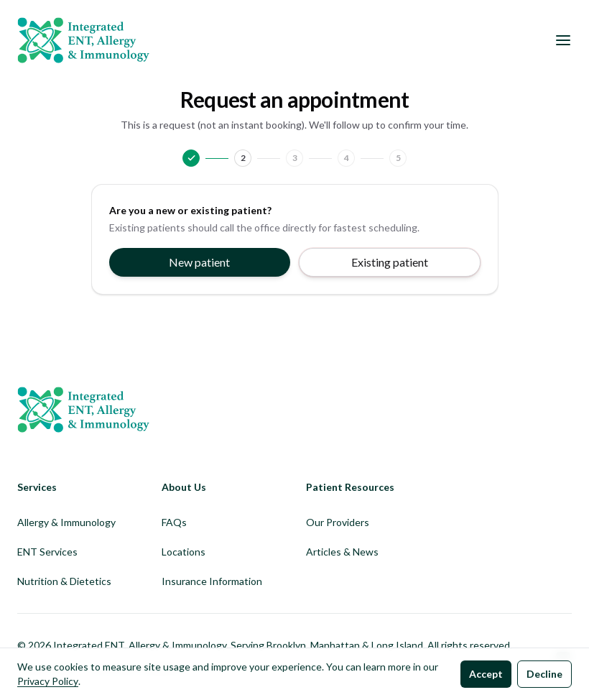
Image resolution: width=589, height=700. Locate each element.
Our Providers (338, 522)
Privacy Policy (48, 681)
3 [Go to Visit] (295, 158)
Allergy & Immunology (66, 522)
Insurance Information (212, 581)
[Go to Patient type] (191, 158)
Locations (184, 552)
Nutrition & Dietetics (64, 581)
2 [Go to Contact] (243, 158)
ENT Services (47, 552)
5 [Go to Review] (398, 158)
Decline (544, 674)
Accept (486, 674)
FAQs (174, 522)
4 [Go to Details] (347, 158)
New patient (199, 262)
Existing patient (390, 262)
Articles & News (342, 552)
